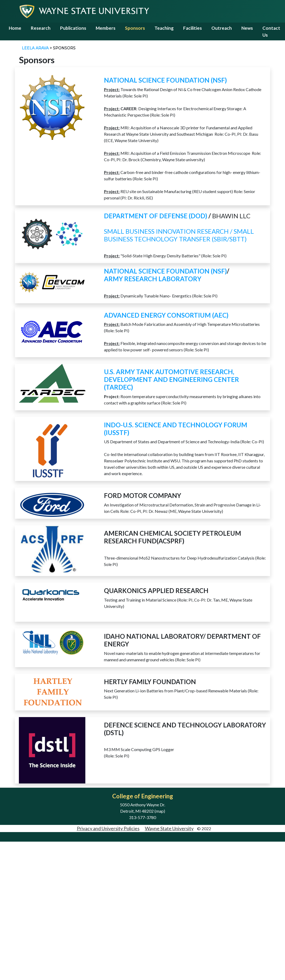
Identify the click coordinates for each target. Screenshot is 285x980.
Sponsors (135, 28)
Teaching (164, 28)
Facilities (192, 28)
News (247, 28)
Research (41, 28)
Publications (73, 28)
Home (15, 28)
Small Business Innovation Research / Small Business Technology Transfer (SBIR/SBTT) (179, 235)
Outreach (222, 28)
